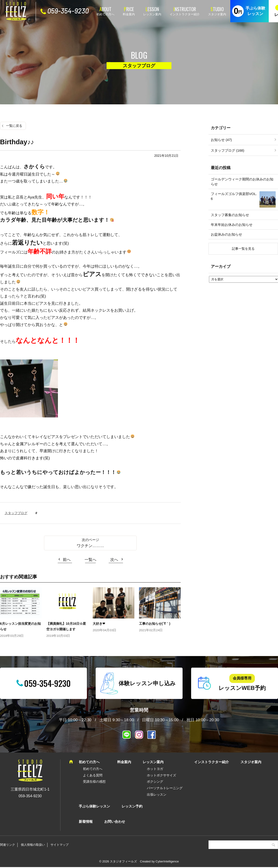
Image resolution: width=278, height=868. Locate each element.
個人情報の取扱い (33, 845)
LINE (126, 735)
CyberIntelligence (167, 861)
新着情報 (86, 822)
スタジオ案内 (217, 14)
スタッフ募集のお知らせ (230, 215)
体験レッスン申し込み (147, 683)
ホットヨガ (155, 769)
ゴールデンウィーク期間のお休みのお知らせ (242, 182)
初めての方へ (105, 14)
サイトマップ (60, 845)
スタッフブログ (16, 513)
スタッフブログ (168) (227, 150)
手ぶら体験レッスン (255, 11)
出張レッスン (157, 794)
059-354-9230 (68, 11)
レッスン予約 (132, 806)
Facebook (152, 735)
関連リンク (8, 845)
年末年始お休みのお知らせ (232, 225)
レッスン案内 (152, 14)
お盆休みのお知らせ (226, 234)
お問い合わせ (115, 822)
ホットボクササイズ (161, 775)
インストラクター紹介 (185, 14)
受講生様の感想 (94, 782)
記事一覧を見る (243, 249)
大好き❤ (99, 624)
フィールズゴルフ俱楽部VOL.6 (234, 196)
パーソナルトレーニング (165, 788)
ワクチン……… (90, 546)
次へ (114, 560)
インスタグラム (139, 735)
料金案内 (129, 14)
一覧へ (90, 560)
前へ (67, 560)
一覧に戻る (14, 126)
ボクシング (155, 782)
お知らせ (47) (221, 140)
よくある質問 (93, 775)
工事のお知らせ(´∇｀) (155, 624)
